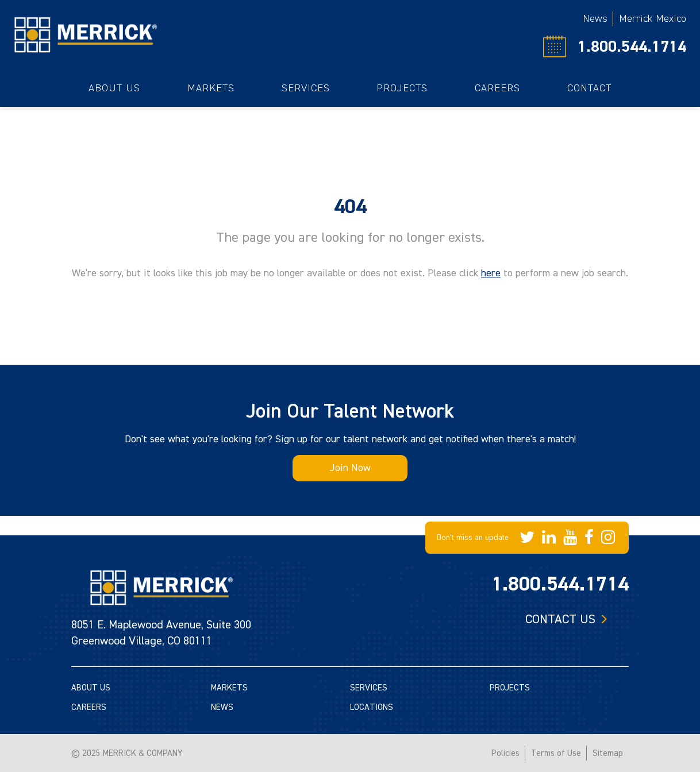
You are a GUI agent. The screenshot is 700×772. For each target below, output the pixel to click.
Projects (402, 88)
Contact (589, 88)
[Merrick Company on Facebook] (589, 538)
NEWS (222, 707)
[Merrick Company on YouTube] (570, 538)
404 (350, 207)
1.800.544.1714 (632, 47)
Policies (505, 753)
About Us (114, 88)
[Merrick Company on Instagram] (608, 538)
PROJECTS (510, 688)
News (595, 19)
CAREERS (89, 707)
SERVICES (369, 688)
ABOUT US (91, 688)
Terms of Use (556, 753)
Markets (211, 88)
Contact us (560, 619)
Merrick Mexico (653, 19)
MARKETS (229, 688)
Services (306, 88)
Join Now (350, 468)
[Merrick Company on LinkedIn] (549, 538)
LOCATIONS (372, 707)
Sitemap (608, 753)
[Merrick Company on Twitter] (527, 538)
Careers (497, 88)
